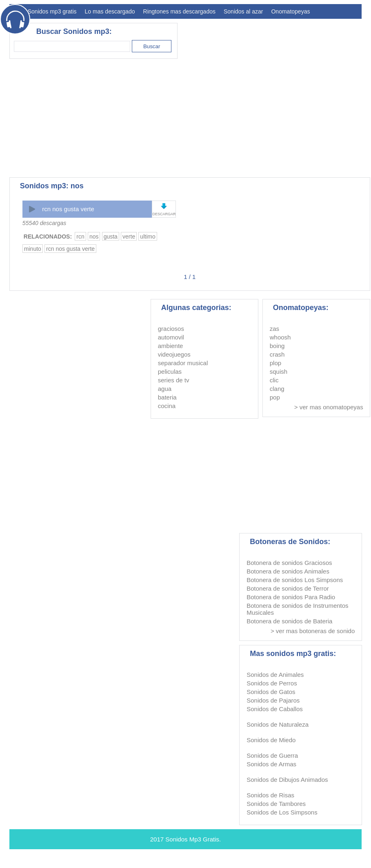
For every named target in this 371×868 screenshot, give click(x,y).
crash (277, 354)
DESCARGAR (164, 214)
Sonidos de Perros (272, 683)
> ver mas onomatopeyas (329, 407)
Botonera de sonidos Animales (288, 571)
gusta (111, 237)
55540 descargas (44, 223)
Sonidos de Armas (271, 764)
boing (277, 346)
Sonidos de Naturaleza (278, 724)
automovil (171, 337)
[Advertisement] (130, 118)
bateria (167, 397)
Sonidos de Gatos (271, 692)
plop (275, 363)
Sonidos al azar (243, 11)
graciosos (171, 329)
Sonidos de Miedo (271, 740)
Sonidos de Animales (275, 675)
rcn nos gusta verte (68, 209)
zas (274, 329)
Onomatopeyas (290, 11)
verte (129, 237)
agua (165, 389)
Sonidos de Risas (270, 795)
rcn (80, 237)
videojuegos (174, 354)
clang (277, 389)
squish (279, 372)
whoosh (280, 337)
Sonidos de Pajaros (273, 700)
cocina (167, 406)
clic (274, 380)
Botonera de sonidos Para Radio (291, 597)
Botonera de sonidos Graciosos (289, 563)
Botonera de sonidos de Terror (288, 588)
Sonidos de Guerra (272, 755)
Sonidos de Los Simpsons (282, 812)
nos (94, 237)
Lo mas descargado (110, 11)
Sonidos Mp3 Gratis (192, 839)
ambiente (171, 346)
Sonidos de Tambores (276, 804)
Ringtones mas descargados (179, 11)
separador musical (183, 363)
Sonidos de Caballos (275, 709)
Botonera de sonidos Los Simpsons (295, 580)
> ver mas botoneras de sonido (313, 631)
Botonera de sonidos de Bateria (289, 621)
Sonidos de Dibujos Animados (287, 780)
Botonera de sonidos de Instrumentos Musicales (297, 609)
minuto (33, 249)
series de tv (174, 380)
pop (275, 397)
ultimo (148, 237)
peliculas (170, 372)
